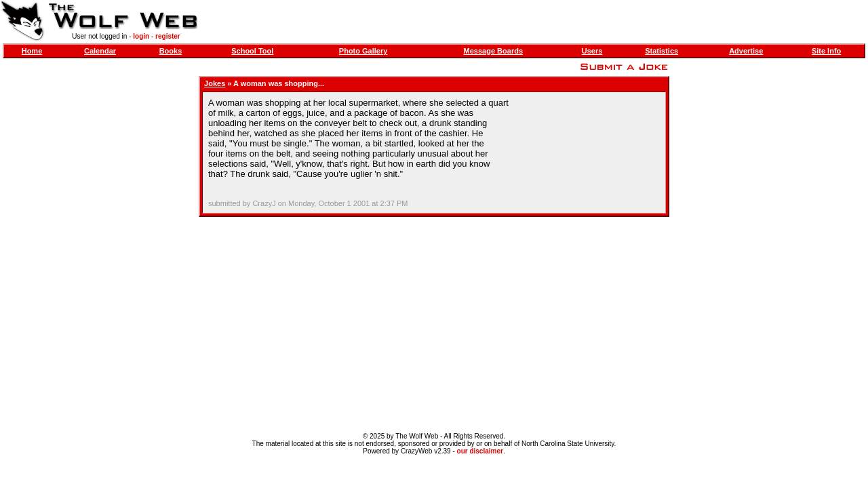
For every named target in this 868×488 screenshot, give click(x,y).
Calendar (100, 51)
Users (592, 51)
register (168, 36)
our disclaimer (480, 451)
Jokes (215, 83)
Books (171, 51)
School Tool (252, 51)
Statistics (662, 51)
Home (32, 51)
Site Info (826, 51)
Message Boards (493, 51)
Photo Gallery (363, 51)
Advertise (746, 51)
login (141, 36)
